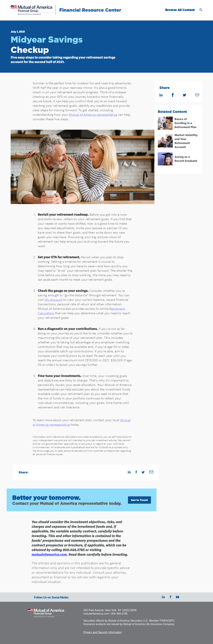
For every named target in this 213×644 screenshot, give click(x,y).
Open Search (201, 10)
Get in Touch (139, 500)
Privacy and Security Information (103, 632)
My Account (53, 300)
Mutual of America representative (93, 115)
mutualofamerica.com (49, 554)
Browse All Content (180, 10)
